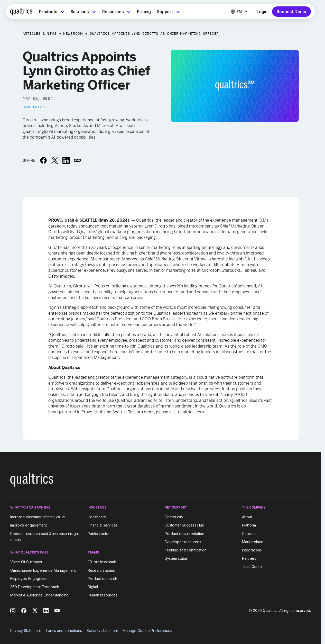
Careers (249, 534)
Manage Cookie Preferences (147, 631)
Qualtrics (34, 107)
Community (174, 517)
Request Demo (291, 12)
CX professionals (102, 562)
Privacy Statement (26, 631)
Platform (249, 525)
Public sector (99, 534)
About (247, 517)
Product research (102, 579)
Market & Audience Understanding (39, 595)
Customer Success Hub (184, 525)
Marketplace (253, 542)
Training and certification (186, 550)
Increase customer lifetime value (38, 517)
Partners (249, 558)
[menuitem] (52, 12)
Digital (93, 587)
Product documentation (184, 534)
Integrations (252, 550)
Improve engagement (29, 525)
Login (262, 12)
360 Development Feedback (35, 587)
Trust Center (253, 566)
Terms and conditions (64, 631)
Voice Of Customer (26, 562)
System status (176, 558)
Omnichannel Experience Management (43, 570)
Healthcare (97, 517)
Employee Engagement (30, 579)
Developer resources (183, 542)
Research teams (101, 570)
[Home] (21, 12)
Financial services (103, 525)
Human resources (103, 595)
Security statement (102, 631)
